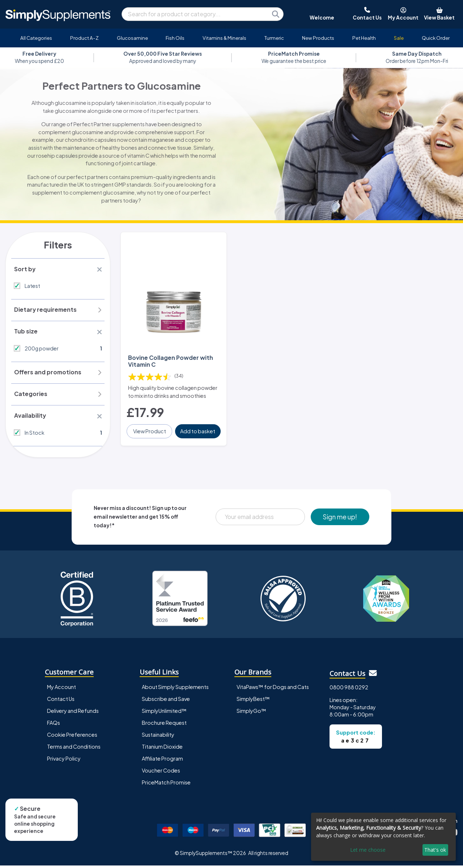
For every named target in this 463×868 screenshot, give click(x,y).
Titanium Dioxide (162, 749)
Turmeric (274, 38)
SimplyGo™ (251, 713)
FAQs (54, 725)
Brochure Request (164, 725)
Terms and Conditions (74, 749)
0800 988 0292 (349, 689)
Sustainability (158, 737)
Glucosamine (132, 38)
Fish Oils (175, 38)
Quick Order (436, 38)
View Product (150, 430)
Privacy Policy (64, 761)
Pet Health (364, 38)
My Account (61, 689)
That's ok (435, 850)
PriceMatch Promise (166, 784)
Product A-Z (84, 38)
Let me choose (368, 850)
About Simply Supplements (175, 689)
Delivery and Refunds (73, 713)
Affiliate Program (162, 761)
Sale (399, 38)
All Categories (36, 38)
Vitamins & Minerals (224, 38)
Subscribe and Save (166, 701)
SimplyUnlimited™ (164, 713)
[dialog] (383, 837)
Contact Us (61, 701)
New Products (318, 38)
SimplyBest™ (253, 701)
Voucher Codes (161, 773)
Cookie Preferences (72, 737)
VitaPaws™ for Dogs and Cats (273, 689)
